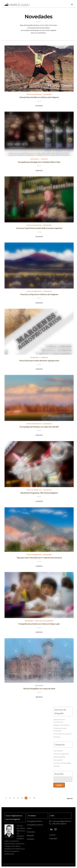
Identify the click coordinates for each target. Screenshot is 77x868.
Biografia (30, 836)
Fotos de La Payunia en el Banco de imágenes (39, 294)
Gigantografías (59, 757)
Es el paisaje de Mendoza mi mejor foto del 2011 (39, 427)
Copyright (53, 839)
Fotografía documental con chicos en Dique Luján (39, 624)
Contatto (31, 839)
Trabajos (44, 159)
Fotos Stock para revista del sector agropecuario (39, 361)
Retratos (57, 737)
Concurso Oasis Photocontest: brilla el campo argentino (39, 228)
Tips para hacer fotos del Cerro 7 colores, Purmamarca (39, 558)
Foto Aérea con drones (63, 734)
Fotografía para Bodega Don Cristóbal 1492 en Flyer (39, 162)
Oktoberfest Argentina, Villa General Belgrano (39, 493)
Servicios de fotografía (44, 621)
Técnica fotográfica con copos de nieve (39, 689)
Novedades (48, 94)
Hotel (29, 828)
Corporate (31, 832)
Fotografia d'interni (35, 821)
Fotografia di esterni (35, 825)
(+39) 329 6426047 (59, 824)
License (52, 835)
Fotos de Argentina (34, 94)
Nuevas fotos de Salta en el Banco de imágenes (39, 97)
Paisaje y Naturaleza (61, 725)
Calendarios (58, 751)
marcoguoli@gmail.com (62, 821)
